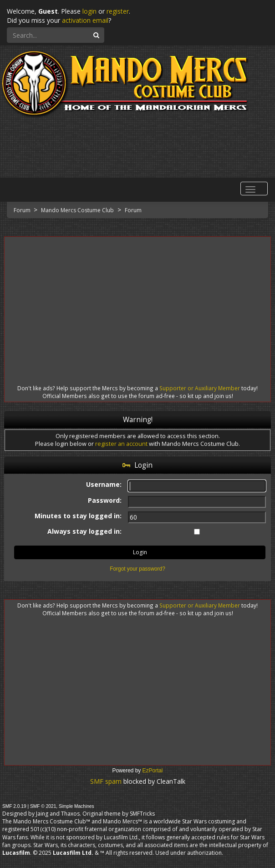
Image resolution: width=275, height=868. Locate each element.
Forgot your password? (137, 569)
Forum (23, 210)
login (89, 11)
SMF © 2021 (43, 806)
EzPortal (153, 771)
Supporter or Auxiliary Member (200, 388)
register (118, 11)
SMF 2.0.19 (14, 806)
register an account (121, 444)
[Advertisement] (137, 302)
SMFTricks (142, 814)
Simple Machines (76, 806)
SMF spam (106, 781)
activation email (85, 20)
